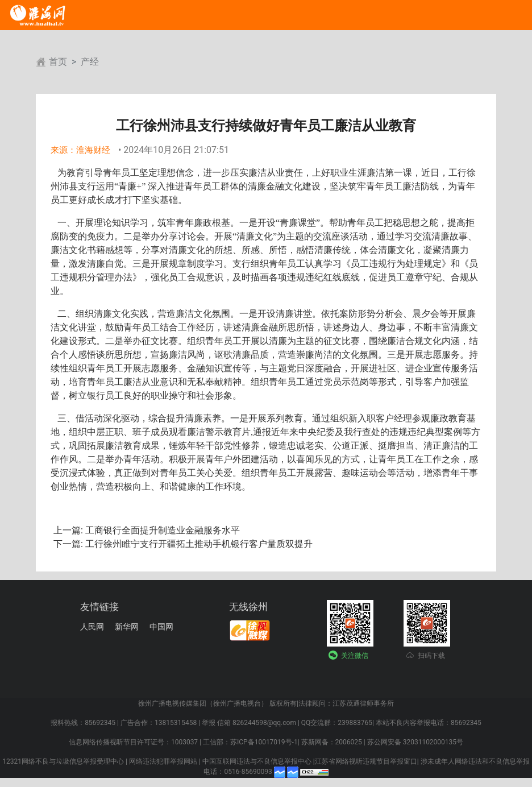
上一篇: (68, 530)
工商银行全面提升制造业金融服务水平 (161, 530)
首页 (58, 62)
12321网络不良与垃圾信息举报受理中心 (63, 761)
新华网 (127, 627)
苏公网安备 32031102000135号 (415, 742)
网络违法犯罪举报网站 (163, 761)
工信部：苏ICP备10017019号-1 (250, 742)
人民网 (92, 627)
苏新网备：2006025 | (333, 742)
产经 (90, 62)
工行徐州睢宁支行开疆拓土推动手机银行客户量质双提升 (198, 544)
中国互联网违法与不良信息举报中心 (257, 761)
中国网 (161, 627)
